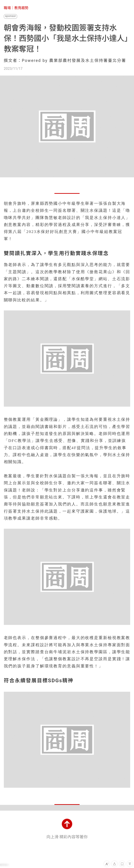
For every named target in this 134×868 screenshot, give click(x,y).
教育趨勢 (21, 8)
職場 (7, 8)
